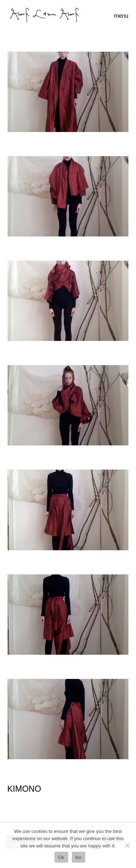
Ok (61, 857)
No (79, 857)
